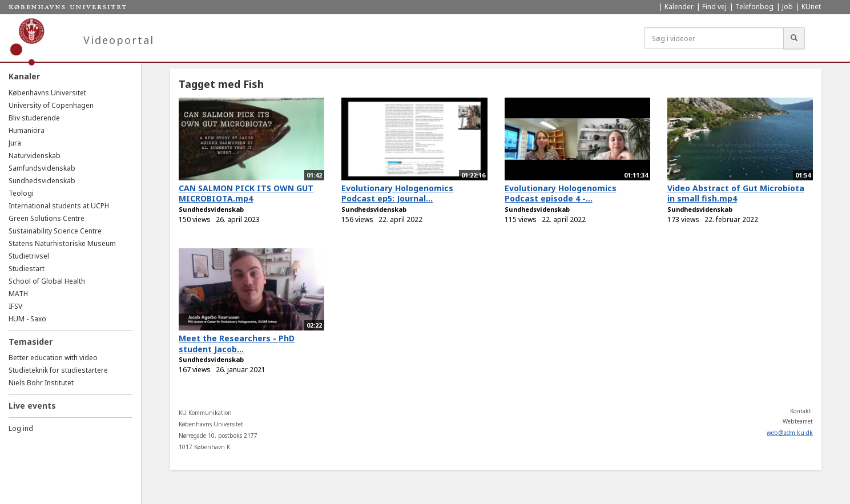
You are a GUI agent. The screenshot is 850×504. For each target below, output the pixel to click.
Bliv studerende (34, 118)
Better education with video (53, 358)
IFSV (15, 306)
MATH (18, 294)
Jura (15, 143)
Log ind (21, 428)
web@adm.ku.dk (790, 433)
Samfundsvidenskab (42, 168)
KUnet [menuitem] (811, 7)
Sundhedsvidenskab (42, 181)
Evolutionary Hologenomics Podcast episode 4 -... (561, 193)
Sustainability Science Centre (55, 231)
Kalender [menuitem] (679, 7)
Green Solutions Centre (47, 218)
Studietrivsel (29, 256)
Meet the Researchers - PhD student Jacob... (237, 344)
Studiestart (27, 269)
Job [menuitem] (787, 7)
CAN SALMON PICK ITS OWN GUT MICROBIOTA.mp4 (246, 193)
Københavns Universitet (47, 93)
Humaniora (27, 130)
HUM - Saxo (27, 319)
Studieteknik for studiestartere (58, 370)
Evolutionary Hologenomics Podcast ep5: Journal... (397, 193)
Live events (32, 406)
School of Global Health (47, 281)
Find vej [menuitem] (714, 7)
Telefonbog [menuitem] (754, 7)
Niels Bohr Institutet (41, 383)
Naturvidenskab (35, 156)
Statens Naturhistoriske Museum (62, 243)
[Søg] (794, 38)
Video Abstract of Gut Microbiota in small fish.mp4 (736, 193)
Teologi (21, 193)
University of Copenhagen (51, 105)
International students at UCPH (59, 206)
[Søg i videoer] (714, 38)
